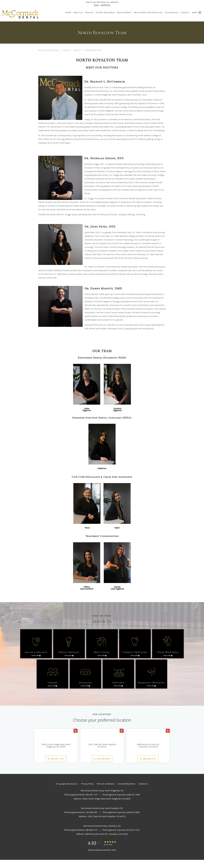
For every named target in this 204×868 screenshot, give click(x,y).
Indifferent (105, 5)
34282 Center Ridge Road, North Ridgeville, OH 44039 (56, 754)
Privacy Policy (87, 792)
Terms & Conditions (106, 792)
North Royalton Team (93, 50)
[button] (200, 12)
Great (96, 5)
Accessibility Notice (126, 792)
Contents (66, 50)
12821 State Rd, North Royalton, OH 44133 (102, 754)
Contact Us (143, 792)
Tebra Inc (74, 792)
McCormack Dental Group (49, 50)
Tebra (114, 858)
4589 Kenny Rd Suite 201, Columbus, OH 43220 (148, 754)
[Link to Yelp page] (76, 739)
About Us (78, 50)
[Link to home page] (26, 14)
